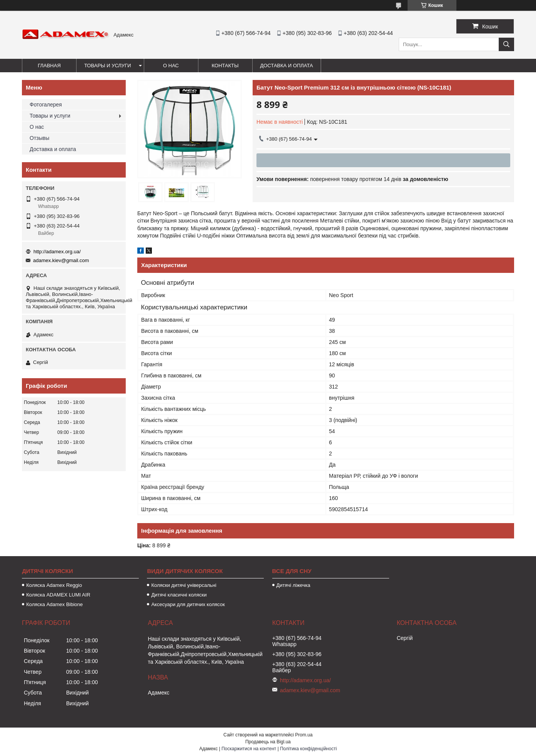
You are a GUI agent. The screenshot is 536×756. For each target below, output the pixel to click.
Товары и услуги (108, 66)
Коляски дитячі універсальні (184, 585)
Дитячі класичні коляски (179, 595)
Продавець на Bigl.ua (268, 742)
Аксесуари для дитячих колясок (188, 604)
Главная (49, 66)
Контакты (225, 66)
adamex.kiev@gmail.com (61, 260)
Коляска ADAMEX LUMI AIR (58, 595)
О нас (171, 66)
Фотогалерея (46, 105)
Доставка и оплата (287, 66)
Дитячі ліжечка (293, 585)
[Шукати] (506, 44)
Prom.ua (304, 735)
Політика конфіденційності (308, 749)
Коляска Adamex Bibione (54, 604)
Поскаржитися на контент (249, 749)
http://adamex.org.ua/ (57, 252)
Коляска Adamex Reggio (54, 585)
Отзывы (39, 138)
